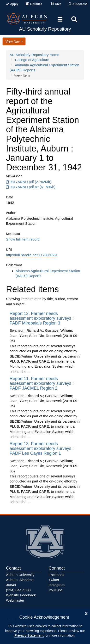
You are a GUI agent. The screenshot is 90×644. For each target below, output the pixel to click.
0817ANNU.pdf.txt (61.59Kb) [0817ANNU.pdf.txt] (31, 187)
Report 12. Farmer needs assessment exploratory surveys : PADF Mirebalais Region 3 (42, 318)
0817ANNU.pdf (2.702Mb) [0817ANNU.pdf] (29, 182)
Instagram (57, 585)
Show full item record (23, 239)
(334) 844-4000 (18, 590)
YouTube (56, 590)
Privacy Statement (29, 635)
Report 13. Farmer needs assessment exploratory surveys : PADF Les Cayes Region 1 (42, 448)
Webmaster (15, 600)
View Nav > (14, 41)
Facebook (57, 575)
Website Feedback (21, 595)
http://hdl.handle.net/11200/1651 (32, 255)
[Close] (86, 613)
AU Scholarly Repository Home (34, 55)
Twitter (54, 580)
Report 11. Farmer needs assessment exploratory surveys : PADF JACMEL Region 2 (42, 383)
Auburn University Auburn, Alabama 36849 (20, 580)
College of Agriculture (32, 60)
